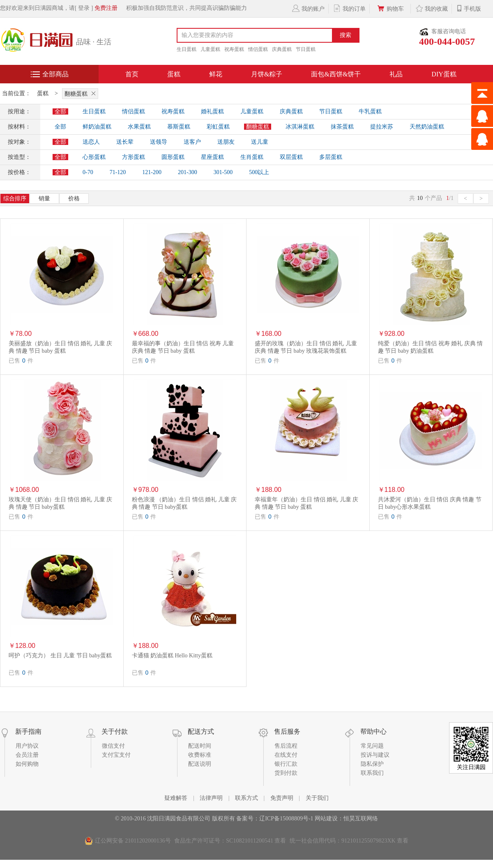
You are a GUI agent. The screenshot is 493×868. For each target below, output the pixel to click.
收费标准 (200, 755)
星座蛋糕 (212, 157)
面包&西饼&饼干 (336, 74)
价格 (74, 199)
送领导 (159, 142)
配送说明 (200, 764)
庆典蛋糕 (282, 49)
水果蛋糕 (139, 127)
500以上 (259, 172)
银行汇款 (286, 764)
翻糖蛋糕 (81, 93)
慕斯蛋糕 (179, 127)
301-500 (223, 172)
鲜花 (216, 74)
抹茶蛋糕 (342, 127)
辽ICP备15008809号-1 (286, 819)
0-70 (88, 172)
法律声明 (211, 798)
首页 (132, 74)
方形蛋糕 (134, 157)
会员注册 (27, 755)
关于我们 (317, 798)
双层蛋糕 (291, 157)
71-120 (118, 172)
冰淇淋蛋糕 (300, 127)
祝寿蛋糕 (234, 49)
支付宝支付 (116, 755)
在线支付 (286, 755)
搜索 (346, 35)
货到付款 (286, 773)
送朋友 (226, 142)
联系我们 (372, 773)
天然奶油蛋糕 (427, 127)
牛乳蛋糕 (370, 111)
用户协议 (27, 746)
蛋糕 (174, 74)
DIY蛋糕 (444, 74)
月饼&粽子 (267, 74)
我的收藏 (431, 8)
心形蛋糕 (94, 157)
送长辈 (125, 142)
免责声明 (282, 798)
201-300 (188, 172)
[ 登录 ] (84, 8)
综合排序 (15, 199)
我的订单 (349, 8)
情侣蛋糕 (258, 49)
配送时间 (200, 746)
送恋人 (91, 142)
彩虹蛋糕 (218, 127)
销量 (44, 199)
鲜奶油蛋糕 (97, 127)
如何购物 (27, 764)
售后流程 (286, 746)
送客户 (192, 142)
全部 (60, 111)
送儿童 (260, 142)
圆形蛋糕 (173, 157)
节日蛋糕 (306, 49)
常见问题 (372, 746)
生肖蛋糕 (252, 157)
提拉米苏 (382, 127)
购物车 (390, 8)
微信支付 (113, 746)
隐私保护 (372, 764)
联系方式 (246, 798)
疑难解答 (176, 798)
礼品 (396, 74)
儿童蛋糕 (210, 49)
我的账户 (308, 8)
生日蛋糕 (187, 49)
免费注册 (106, 8)
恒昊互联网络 (361, 819)
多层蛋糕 (331, 157)
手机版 (469, 8)
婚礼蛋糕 (212, 111)
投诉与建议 (375, 755)
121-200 (152, 172)
